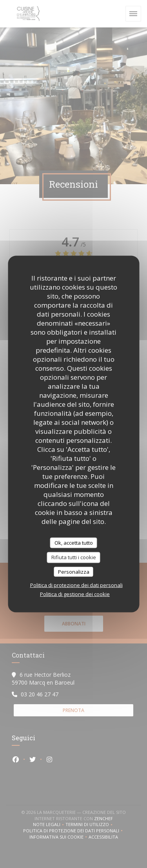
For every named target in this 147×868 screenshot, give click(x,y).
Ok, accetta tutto (74, 542)
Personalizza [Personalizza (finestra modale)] (74, 571)
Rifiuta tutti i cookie (74, 557)
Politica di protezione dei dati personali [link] (76, 585)
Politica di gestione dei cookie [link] (75, 594)
